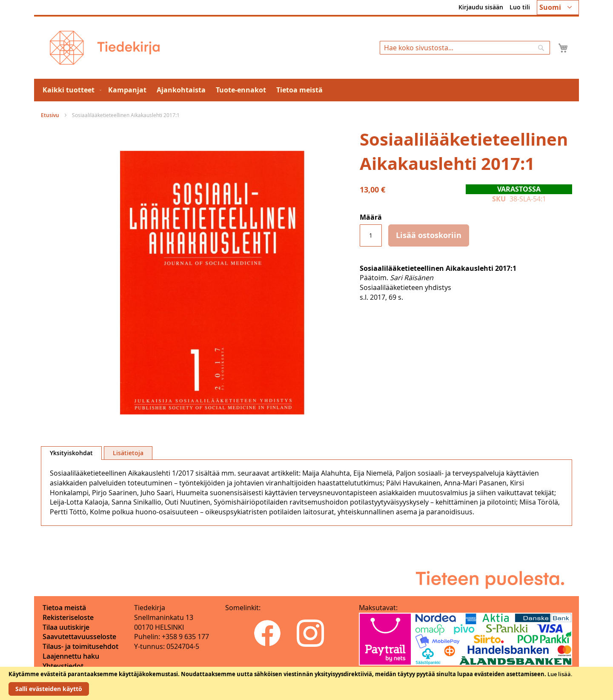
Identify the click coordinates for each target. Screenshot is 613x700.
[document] (306, 683)
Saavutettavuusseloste (79, 637)
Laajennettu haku (71, 656)
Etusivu (50, 115)
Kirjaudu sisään (481, 7)
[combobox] (465, 48)
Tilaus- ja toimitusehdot (80, 646)
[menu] (306, 90)
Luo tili (520, 7)
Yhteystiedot (63, 666)
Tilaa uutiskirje (66, 627)
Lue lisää (559, 674)
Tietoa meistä (64, 608)
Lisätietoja (128, 453)
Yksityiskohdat (71, 453)
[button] (558, 7)
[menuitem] (70, 90)
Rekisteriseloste (68, 617)
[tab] (71, 453)
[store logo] (105, 48)
